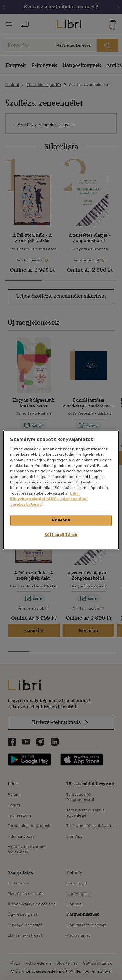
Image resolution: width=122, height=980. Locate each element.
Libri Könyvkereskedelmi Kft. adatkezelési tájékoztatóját (49, 499)
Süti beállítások (61, 535)
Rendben (61, 520)
